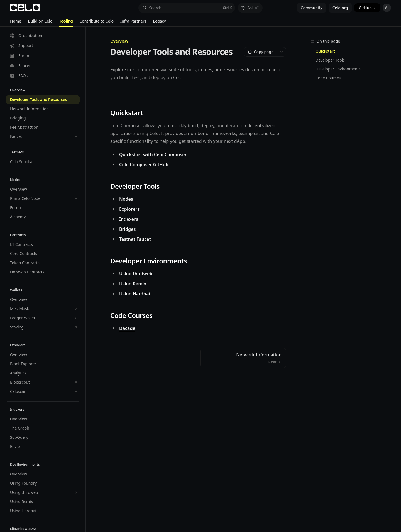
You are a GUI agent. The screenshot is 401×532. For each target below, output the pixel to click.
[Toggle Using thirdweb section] (43, 492)
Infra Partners (133, 23)
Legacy (159, 23)
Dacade (127, 328)
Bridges (127, 229)
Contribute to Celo (96, 23)
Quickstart (325, 51)
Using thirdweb (136, 274)
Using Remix (133, 284)
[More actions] (282, 52)
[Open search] (187, 8)
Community (312, 8)
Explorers (129, 209)
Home (16, 23)
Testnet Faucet (135, 239)
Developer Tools (330, 60)
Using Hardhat (135, 294)
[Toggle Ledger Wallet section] (43, 318)
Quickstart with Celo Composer (153, 155)
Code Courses (328, 78)
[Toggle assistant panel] (250, 8)
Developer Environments (338, 69)
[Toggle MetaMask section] (43, 309)
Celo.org (340, 8)
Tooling (66, 23)
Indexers (129, 219)
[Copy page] (260, 52)
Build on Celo (40, 23)
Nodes (126, 199)
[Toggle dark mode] (387, 8)
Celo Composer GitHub (144, 165)
